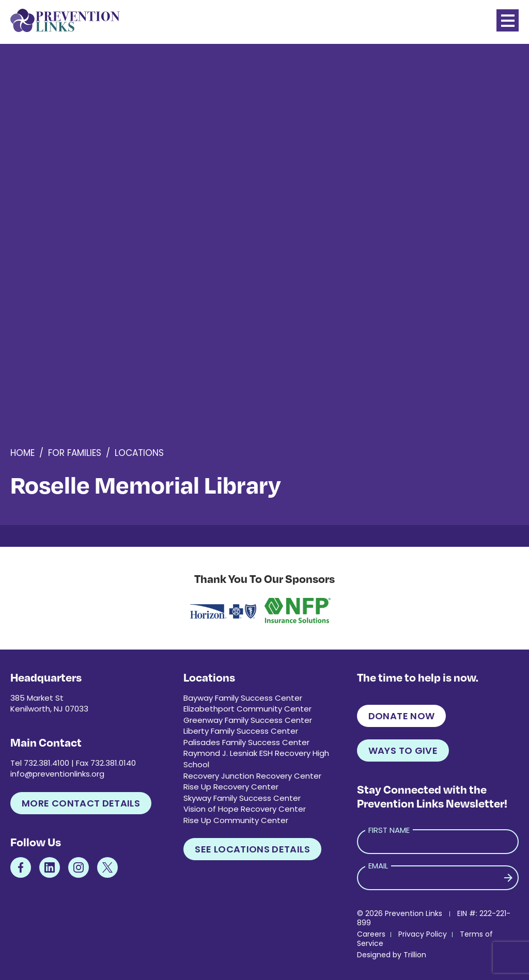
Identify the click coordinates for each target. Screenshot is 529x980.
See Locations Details (252, 849)
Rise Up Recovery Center (231, 787)
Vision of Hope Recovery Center (245, 809)
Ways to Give (403, 750)
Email (378, 866)
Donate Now (402, 716)
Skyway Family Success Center (242, 798)
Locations (139, 453)
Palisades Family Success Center (246, 742)
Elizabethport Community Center (247, 709)
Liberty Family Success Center (241, 731)
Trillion (415, 955)
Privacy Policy (423, 934)
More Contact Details (81, 803)
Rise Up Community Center (236, 820)
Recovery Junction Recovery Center (252, 776)
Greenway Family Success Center (248, 720)
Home (22, 453)
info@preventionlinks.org (57, 774)
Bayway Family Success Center (243, 698)
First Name (389, 830)
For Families (75, 453)
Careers (371, 934)
